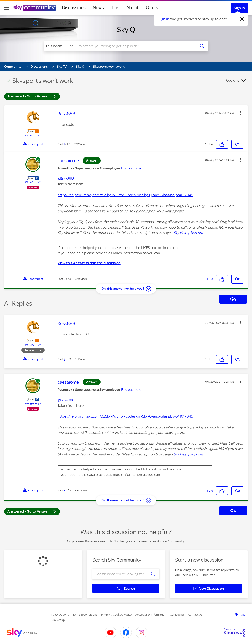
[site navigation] (7, 8)
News (98, 8)
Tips (115, 8)
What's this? (33, 136)
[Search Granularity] (60, 46)
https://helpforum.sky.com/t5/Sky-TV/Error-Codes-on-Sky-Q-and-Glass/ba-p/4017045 (125, 195)
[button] (240, 113)
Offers (152, 8)
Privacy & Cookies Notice (116, 615)
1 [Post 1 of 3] (64, 144)
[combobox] (135, 46)
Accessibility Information (151, 615)
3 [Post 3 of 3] (64, 279)
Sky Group (58, 620)
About (133, 8)
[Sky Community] (35, 8)
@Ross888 (66, 179)
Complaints (177, 615)
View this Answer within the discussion (89, 263)
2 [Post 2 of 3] (64, 359)
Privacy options (59, 615)
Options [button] (233, 80)
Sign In (239, 8)
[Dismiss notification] (242, 19)
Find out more (131, 168)
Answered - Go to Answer (32, 96)
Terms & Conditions (85, 615)
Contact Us (195, 615)
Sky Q (126, 30)
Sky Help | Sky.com (188, 233)
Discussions (74, 8)
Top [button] (242, 614)
